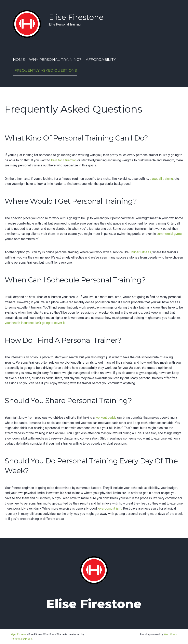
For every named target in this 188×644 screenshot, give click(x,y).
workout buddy (106, 418)
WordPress (170, 634)
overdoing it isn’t (110, 508)
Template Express (22, 639)
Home (19, 59)
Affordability (101, 59)
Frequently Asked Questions (46, 70)
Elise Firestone (76, 17)
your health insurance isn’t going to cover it (35, 323)
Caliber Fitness (140, 252)
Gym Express (19, 634)
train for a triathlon (64, 160)
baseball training (161, 179)
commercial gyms (169, 234)
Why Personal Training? (55, 59)
